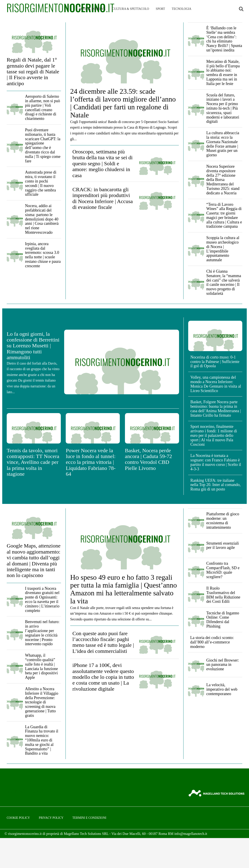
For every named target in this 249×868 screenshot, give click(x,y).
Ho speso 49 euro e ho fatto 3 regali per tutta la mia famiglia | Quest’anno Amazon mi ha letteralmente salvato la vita (123, 589)
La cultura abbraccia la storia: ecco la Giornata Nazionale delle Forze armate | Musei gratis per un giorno (223, 144)
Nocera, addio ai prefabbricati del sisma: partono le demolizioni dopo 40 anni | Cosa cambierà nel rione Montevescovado (42, 219)
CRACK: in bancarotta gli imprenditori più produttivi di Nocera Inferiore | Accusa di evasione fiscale (103, 198)
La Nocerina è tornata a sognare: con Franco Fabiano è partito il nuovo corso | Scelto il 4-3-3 (216, 462)
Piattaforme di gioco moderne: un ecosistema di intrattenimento (223, 521)
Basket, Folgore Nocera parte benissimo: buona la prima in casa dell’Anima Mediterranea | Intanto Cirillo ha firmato (216, 409)
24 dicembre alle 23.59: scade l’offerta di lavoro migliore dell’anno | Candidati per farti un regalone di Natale (123, 103)
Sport (160, 9)
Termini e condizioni (89, 818)
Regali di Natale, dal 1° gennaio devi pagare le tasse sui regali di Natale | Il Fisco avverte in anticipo (33, 72)
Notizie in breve (92, 9)
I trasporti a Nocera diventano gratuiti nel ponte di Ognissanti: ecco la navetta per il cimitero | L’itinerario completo (42, 600)
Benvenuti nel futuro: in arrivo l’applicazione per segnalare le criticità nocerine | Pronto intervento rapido (42, 633)
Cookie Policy (18, 818)
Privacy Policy (51, 818)
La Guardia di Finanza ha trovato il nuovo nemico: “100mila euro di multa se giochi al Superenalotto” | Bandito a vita (42, 740)
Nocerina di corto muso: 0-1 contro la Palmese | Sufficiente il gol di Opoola (215, 362)
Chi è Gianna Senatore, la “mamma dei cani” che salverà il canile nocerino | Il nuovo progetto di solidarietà (224, 282)
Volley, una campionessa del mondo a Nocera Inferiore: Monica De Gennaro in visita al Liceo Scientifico (216, 384)
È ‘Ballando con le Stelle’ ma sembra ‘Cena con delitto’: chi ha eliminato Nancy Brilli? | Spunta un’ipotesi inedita (224, 39)
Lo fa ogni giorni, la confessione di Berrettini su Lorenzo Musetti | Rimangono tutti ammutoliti (33, 346)
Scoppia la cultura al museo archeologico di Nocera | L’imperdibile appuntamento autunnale (223, 249)
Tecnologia (181, 9)
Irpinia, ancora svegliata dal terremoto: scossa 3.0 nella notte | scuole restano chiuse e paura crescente (43, 255)
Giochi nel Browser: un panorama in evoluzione (223, 665)
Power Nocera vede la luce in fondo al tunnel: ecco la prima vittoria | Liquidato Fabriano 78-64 (91, 462)
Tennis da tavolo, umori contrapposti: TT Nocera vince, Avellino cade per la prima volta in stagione (33, 462)
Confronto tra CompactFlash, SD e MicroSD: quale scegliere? (223, 570)
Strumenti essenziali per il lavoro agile (223, 545)
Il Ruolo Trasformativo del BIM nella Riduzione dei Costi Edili (223, 595)
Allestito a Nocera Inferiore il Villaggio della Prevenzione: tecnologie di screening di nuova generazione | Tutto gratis (42, 702)
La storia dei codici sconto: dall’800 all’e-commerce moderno (212, 642)
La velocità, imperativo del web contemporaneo (222, 689)
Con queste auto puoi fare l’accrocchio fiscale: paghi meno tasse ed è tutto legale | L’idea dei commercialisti (103, 642)
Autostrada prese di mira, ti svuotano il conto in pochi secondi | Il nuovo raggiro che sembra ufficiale (41, 183)
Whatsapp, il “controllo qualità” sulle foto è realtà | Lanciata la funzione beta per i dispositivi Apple (41, 666)
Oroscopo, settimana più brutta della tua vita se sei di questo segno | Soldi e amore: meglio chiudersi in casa (102, 163)
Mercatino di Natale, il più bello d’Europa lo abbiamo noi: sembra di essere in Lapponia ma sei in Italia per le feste (223, 73)
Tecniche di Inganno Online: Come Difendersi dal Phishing (223, 620)
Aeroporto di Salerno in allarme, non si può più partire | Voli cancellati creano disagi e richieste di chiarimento (42, 107)
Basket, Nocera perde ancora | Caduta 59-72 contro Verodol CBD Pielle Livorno (149, 459)
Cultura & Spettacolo (131, 9)
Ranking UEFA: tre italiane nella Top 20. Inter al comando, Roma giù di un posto (216, 485)
